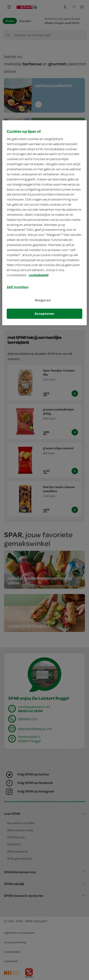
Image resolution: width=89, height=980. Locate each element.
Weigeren (43, 300)
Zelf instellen (18, 287)
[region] (44, 223)
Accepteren (44, 314)
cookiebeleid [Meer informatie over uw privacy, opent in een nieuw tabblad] (39, 275)
